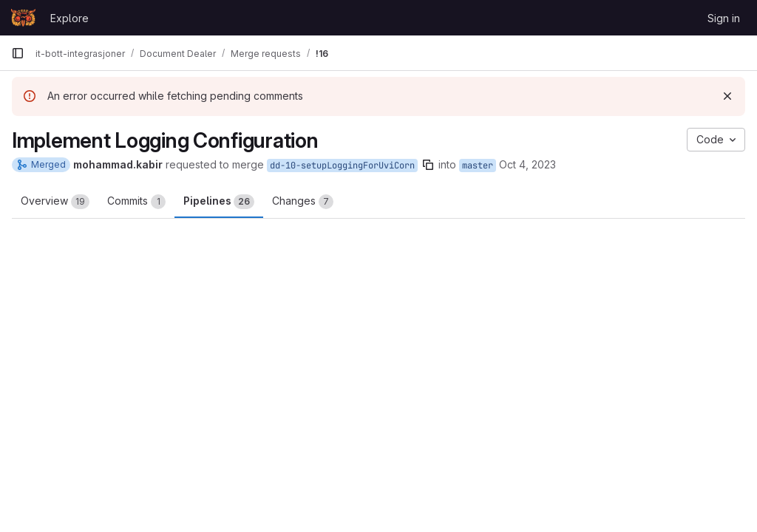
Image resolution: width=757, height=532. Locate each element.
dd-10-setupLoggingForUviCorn (342, 166)
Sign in (724, 18)
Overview (55, 202)
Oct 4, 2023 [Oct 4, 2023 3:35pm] (527, 164)
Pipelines (219, 202)
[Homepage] (23, 18)
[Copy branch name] (428, 165)
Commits (136, 202)
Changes (303, 202)
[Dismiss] (727, 96)
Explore (69, 18)
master (478, 166)
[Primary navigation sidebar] (18, 53)
